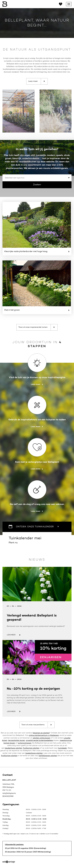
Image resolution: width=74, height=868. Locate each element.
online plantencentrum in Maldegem (44, 735)
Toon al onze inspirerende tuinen (37, 327)
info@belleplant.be (9, 793)
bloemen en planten (41, 733)
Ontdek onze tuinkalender (34, 526)
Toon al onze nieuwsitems (37, 725)
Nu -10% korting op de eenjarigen (33, 689)
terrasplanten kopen (17, 741)
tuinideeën (62, 748)
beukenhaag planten (14, 748)
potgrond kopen (25, 743)
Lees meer (37, 81)
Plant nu (37, 540)
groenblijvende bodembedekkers (40, 741)
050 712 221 (7, 790)
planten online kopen (42, 738)
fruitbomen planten (31, 748)
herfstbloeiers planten (48, 756)
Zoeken (37, 185)
